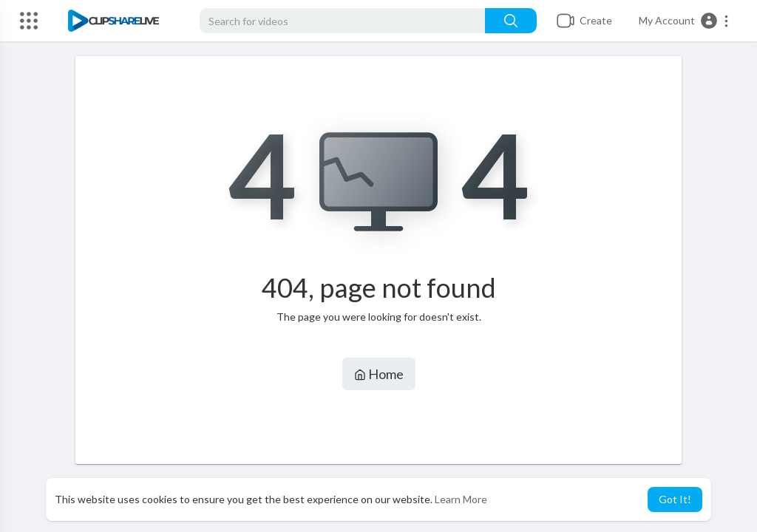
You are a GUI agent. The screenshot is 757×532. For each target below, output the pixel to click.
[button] (684, 21)
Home (379, 374)
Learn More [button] (461, 499)
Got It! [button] (675, 499)
